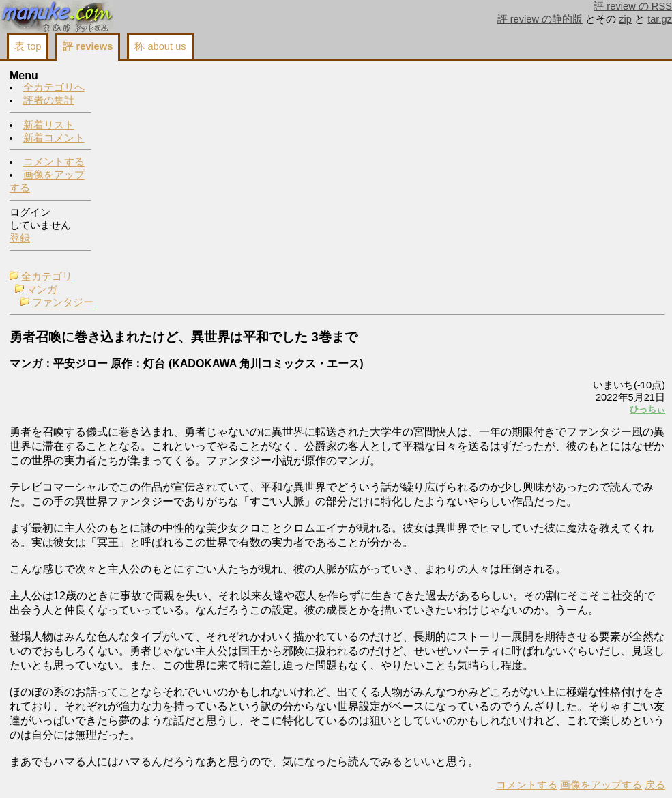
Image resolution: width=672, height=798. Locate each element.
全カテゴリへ (54, 88)
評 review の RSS (633, 6)
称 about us (160, 46)
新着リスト (49, 126)
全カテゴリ (142, 76)
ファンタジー (158, 102)
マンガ (137, 89)
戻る (484, 771)
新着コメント (54, 139)
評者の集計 (49, 101)
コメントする (54, 162)
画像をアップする (430, 771)
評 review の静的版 (540, 19)
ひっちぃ (477, 209)
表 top (28, 46)
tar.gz (660, 19)
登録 (20, 239)
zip (625, 19)
